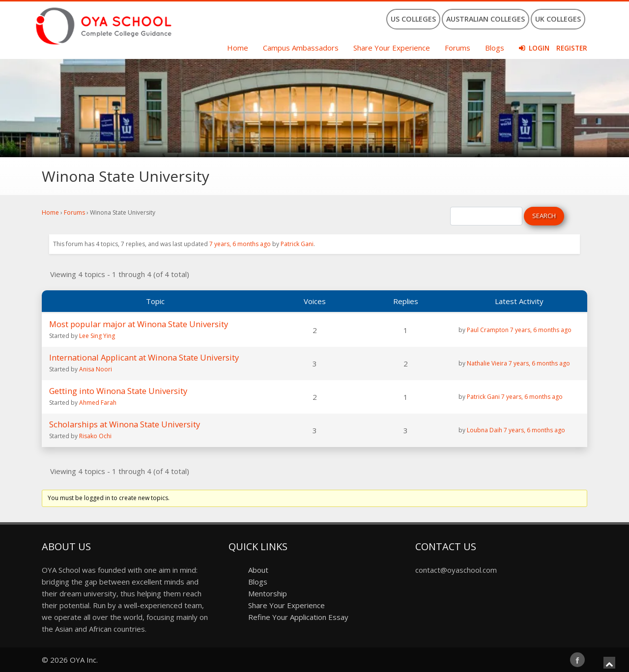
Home (238, 48)
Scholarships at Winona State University (125, 424)
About (258, 570)
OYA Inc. (84, 660)
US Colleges (413, 19)
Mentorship (268, 593)
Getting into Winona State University (118, 391)
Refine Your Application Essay (298, 617)
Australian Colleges (486, 19)
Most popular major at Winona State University (139, 324)
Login (539, 48)
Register (572, 48)
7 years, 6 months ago (240, 244)
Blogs (495, 48)
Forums (457, 48)
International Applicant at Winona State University (144, 357)
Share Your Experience (392, 48)
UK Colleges (558, 19)
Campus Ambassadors (301, 48)
